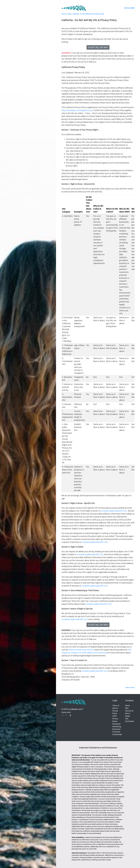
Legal (69, 14)
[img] (62, 715)
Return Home (130, 688)
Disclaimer (116, 724)
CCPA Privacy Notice (115, 719)
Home (63, 14)
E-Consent (116, 732)
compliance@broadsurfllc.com (114, 511)
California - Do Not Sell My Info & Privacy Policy (88, 14)
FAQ (127, 719)
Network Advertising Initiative (81, 650)
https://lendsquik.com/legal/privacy (77, 110)
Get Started (129, 721)
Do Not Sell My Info (98, 47)
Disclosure (129, 8)
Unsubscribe (117, 734)
